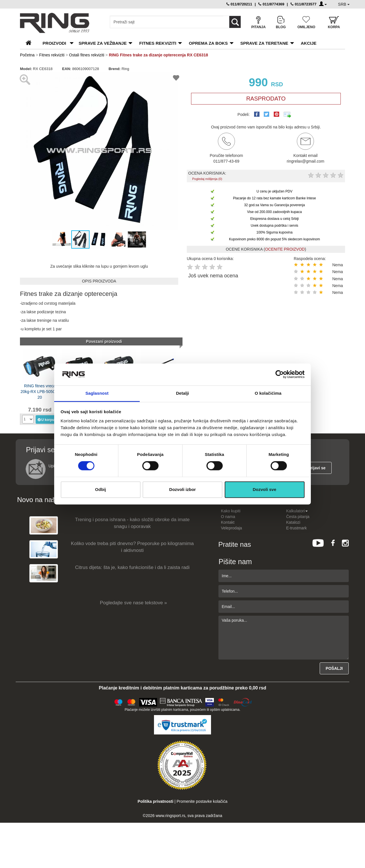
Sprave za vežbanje (103, 43)
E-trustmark (296, 528)
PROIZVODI (54, 43)
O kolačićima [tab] (268, 393)
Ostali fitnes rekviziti (87, 55)
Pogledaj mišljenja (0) (207, 179)
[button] (25, 151)
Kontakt (228, 522)
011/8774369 (271, 4)
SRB (344, 4)
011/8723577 (304, 4)
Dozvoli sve (264, 489)
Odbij (100, 489)
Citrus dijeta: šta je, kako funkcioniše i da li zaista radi (132, 567)
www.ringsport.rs (170, 816)
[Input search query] (167, 22)
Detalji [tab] (182, 393)
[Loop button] (235, 22)
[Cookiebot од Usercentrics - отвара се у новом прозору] (280, 374)
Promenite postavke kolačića (202, 801)
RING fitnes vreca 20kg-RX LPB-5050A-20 (40, 391)
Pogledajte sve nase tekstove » (133, 603)
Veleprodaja (232, 528)
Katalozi (293, 522)
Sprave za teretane (264, 43)
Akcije (309, 43)
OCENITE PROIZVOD (285, 249)
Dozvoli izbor (182, 489)
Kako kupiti (231, 511)
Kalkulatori (297, 511)
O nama (228, 517)
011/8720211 (239, 4)
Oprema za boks (208, 43)
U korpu (46, 419)
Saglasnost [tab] (97, 393)
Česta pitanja (298, 517)
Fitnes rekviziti (158, 43)
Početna (27, 55)
